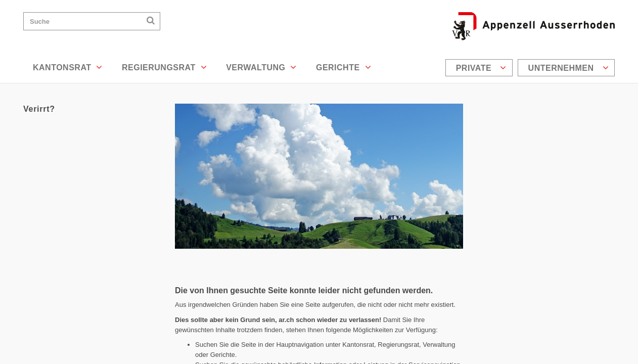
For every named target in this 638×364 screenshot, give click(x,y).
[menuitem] (480, 68)
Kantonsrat (68, 67)
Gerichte (344, 67)
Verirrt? (39, 109)
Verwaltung (261, 67)
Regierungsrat (164, 67)
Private (481, 68)
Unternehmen (568, 68)
